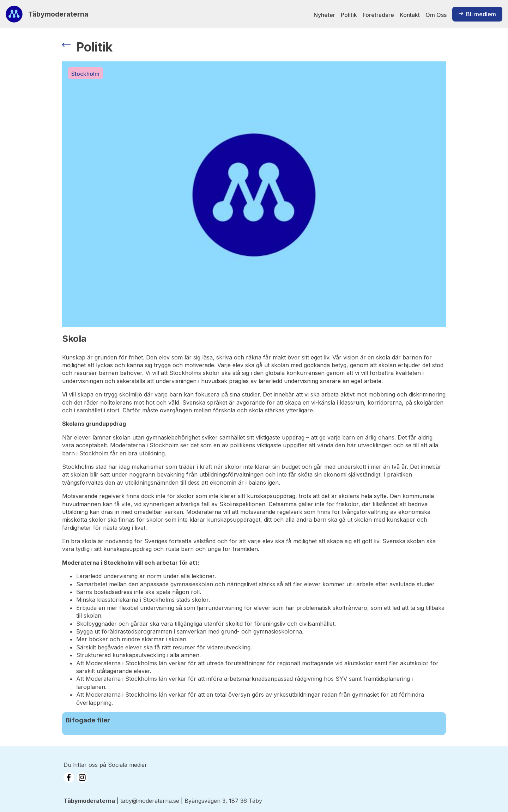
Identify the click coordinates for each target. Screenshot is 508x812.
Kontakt (410, 15)
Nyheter (324, 15)
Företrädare (378, 15)
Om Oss (436, 15)
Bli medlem (477, 14)
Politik (349, 15)
